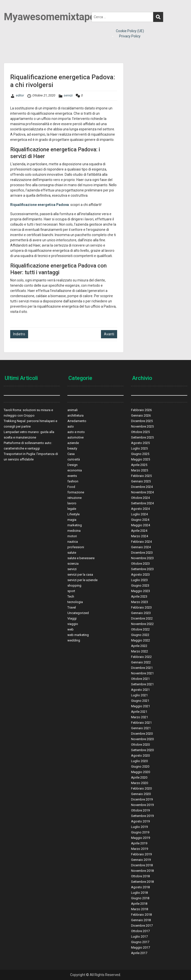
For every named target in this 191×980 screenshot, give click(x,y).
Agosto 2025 (140, 443)
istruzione (74, 498)
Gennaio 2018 (141, 920)
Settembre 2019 (142, 816)
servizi (68, 95)
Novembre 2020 (142, 739)
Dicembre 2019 (142, 799)
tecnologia (75, 602)
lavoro (72, 503)
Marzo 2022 (140, 651)
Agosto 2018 (140, 887)
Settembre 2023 (142, 569)
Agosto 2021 (140, 690)
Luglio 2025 (139, 448)
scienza (73, 564)
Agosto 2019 (140, 821)
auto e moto (76, 432)
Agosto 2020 (140, 756)
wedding (74, 640)
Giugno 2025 (140, 454)
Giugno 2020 (140, 766)
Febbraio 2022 (141, 657)
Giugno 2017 (140, 942)
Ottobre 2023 (140, 564)
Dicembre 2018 (142, 865)
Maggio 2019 (141, 838)
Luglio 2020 (139, 761)
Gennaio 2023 (141, 613)
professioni (76, 547)
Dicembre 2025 (142, 421)
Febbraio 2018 (141, 915)
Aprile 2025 (139, 465)
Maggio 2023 (141, 591)
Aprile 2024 (139, 531)
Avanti (109, 334)
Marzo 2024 (140, 536)
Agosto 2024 (140, 509)
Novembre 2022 (142, 624)
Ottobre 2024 (140, 498)
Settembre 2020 (142, 750)
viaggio (73, 624)
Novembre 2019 (142, 805)
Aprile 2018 (139, 904)
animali (72, 410)
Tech (71, 596)
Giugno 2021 (140, 701)
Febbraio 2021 (141, 723)
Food (71, 487)
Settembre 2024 (142, 503)
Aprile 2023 (139, 596)
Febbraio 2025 (141, 476)
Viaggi (72, 618)
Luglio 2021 (139, 695)
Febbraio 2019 (141, 854)
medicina (74, 531)
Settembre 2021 (142, 684)
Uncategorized (78, 613)
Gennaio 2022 (141, 662)
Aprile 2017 (139, 953)
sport (71, 591)
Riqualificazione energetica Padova (40, 205)
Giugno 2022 (140, 635)
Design (72, 465)
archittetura (75, 415)
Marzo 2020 (140, 783)
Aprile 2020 (139, 777)
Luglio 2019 (139, 827)
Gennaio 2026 (141, 415)
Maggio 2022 (141, 640)
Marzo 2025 (140, 470)
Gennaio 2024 (141, 547)
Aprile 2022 (139, 646)
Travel (72, 607)
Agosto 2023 (140, 575)
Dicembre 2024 (142, 487)
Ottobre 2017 (140, 931)
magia (72, 520)
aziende (73, 443)
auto (71, 426)
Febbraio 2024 (141, 542)
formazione (76, 492)
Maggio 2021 (141, 706)
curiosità (74, 459)
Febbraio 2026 (141, 410)
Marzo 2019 (140, 849)
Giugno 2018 (140, 898)
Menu (9, 8)
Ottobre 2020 (140, 745)
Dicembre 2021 (142, 668)
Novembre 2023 (142, 558)
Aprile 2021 (139, 712)
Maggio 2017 (141, 947)
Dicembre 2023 (142, 553)
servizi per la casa (80, 575)
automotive (75, 437)
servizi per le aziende (82, 580)
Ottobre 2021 (140, 679)
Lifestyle (73, 514)
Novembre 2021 (142, 673)
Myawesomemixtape (49, 17)
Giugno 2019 (140, 832)
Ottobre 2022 (140, 629)
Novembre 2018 (142, 871)
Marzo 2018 (140, 909)
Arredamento (77, 421)
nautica (73, 542)
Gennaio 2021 (141, 728)
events (72, 476)
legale (72, 509)
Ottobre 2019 (140, 810)
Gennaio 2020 (141, 794)
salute (72, 553)
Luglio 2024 (139, 514)
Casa (71, 454)
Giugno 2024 (140, 520)
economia (75, 470)
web (71, 629)
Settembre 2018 (142, 882)
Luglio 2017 (139, 936)
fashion (73, 481)
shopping (74, 585)
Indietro (19, 334)
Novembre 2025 (142, 426)
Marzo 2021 (140, 717)
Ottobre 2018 (140, 876)
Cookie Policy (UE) (130, 31)
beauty (72, 448)
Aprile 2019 (139, 843)
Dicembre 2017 (142, 926)
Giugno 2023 (140, 585)
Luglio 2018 (139, 893)
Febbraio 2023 (141, 607)
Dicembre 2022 (142, 618)
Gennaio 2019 (141, 860)
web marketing (78, 635)
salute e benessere (81, 558)
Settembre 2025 (142, 437)
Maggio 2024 (141, 525)
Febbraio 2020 (141, 788)
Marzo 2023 (140, 602)
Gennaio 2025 (141, 481)
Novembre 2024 (142, 492)
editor (20, 95)
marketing (75, 525)
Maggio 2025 (141, 459)
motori (72, 536)
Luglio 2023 (139, 580)
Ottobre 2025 (140, 432)
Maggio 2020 (141, 772)
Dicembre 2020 (142, 734)
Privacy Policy (130, 36)
